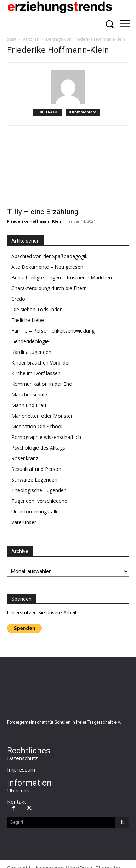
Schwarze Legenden (34, 480)
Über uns (18, 790)
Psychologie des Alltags (38, 448)
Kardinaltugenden (31, 352)
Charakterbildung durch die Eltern (49, 288)
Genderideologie (30, 341)
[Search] (122, 822)
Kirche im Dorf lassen (36, 373)
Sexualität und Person (36, 469)
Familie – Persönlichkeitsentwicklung (53, 331)
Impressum (21, 769)
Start (12, 39)
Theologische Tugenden (39, 490)
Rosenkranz (25, 458)
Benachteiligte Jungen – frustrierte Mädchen (62, 277)
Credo (18, 299)
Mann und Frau (29, 405)
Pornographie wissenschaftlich (46, 437)
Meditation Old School (37, 426)
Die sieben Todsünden (37, 309)
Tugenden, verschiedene (39, 501)
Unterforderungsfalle (35, 511)
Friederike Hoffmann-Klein (35, 221)
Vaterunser (24, 522)
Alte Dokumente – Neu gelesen (47, 267)
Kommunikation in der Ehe (42, 384)
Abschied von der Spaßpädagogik (49, 256)
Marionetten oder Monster (42, 416)
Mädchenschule (29, 394)
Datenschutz (22, 758)
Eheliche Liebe (28, 320)
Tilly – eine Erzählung (43, 212)
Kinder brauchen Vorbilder (41, 363)
